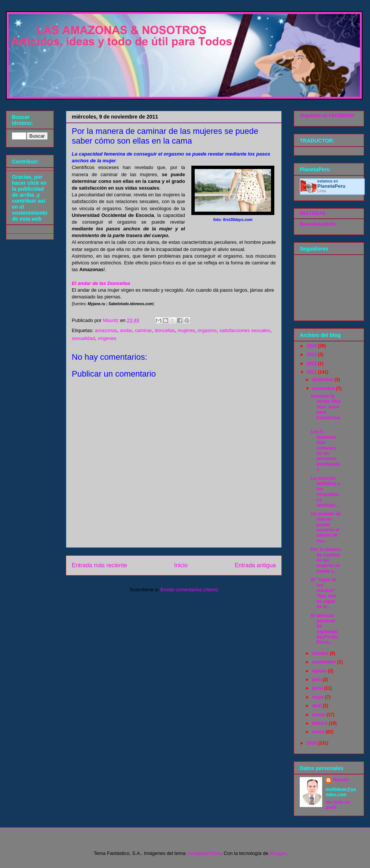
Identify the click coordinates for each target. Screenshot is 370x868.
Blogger (278, 853)
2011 (312, 372)
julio (317, 680)
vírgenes (107, 338)
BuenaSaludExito (318, 224)
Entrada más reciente (99, 565)
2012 (312, 364)
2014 (312, 346)
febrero (320, 723)
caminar (143, 330)
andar (126, 330)
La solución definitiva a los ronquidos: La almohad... (326, 492)
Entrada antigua (255, 565)
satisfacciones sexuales (245, 330)
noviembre (324, 389)
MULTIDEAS (313, 213)
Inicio (181, 565)
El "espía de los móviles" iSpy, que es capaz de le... (324, 593)
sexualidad (83, 338)
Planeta (331, 186)
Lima (322, 191)
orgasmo (207, 330)
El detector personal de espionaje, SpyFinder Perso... (325, 629)
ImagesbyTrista (204, 853)
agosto (320, 671)
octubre (321, 653)
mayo (319, 697)
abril (317, 706)
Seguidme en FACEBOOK (327, 116)
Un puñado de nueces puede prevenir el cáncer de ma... (326, 527)
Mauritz (341, 780)
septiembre (325, 662)
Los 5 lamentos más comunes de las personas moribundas (325, 450)
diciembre (323, 380)
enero (319, 732)
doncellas (165, 330)
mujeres (186, 330)
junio (318, 688)
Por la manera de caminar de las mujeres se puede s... (326, 560)
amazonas (106, 330)
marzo (319, 715)
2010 (312, 743)
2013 (312, 355)
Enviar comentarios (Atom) (189, 590)
